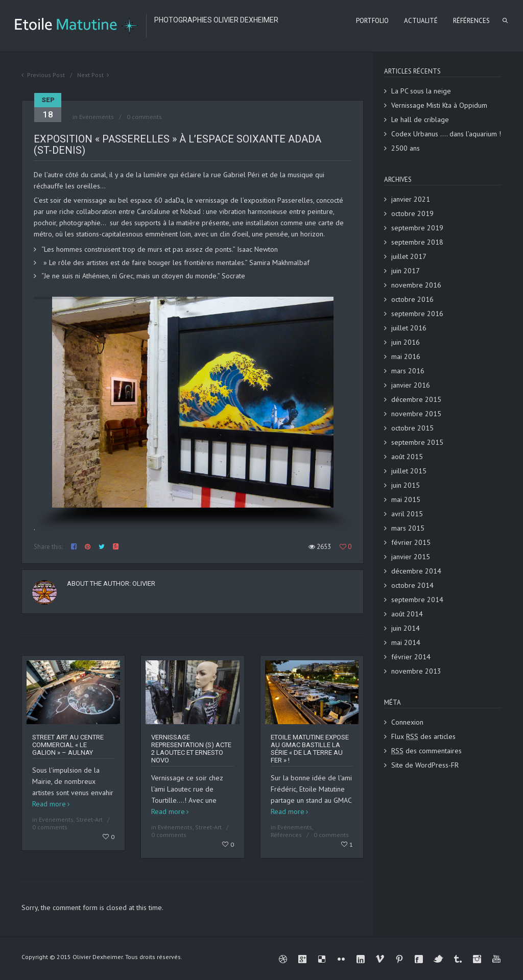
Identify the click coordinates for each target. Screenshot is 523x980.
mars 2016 (408, 371)
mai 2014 (406, 642)
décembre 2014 (416, 571)
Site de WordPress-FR (425, 765)
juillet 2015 (409, 471)
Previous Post (46, 75)
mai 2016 (406, 356)
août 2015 (407, 457)
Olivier (144, 583)
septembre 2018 (417, 242)
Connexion (407, 722)
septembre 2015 (417, 442)
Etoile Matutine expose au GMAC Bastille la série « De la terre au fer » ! (310, 749)
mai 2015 (406, 499)
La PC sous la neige (421, 91)
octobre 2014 (412, 585)
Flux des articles (423, 736)
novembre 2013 (416, 671)
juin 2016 (406, 342)
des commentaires (426, 751)
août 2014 (407, 614)
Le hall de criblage (420, 119)
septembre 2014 (417, 600)
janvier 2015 (411, 557)
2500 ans (406, 148)
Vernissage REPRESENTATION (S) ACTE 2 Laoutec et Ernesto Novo (191, 749)
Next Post (90, 75)
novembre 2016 (416, 285)
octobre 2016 (412, 299)
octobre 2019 (412, 213)
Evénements (97, 117)
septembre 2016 (417, 314)
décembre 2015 (416, 399)
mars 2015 (408, 528)
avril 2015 (407, 514)
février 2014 (411, 657)
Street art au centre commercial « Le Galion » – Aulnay (68, 745)
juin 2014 (406, 628)
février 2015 (411, 542)
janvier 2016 (411, 385)
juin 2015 (406, 485)
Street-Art (89, 819)
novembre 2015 (416, 414)
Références (286, 835)
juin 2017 (406, 271)
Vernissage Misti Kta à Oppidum (439, 105)
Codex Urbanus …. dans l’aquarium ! (446, 134)
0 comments (144, 117)
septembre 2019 (417, 228)
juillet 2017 (409, 256)
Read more (49, 804)
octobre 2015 (412, 428)
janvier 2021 (411, 199)
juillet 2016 (409, 328)
